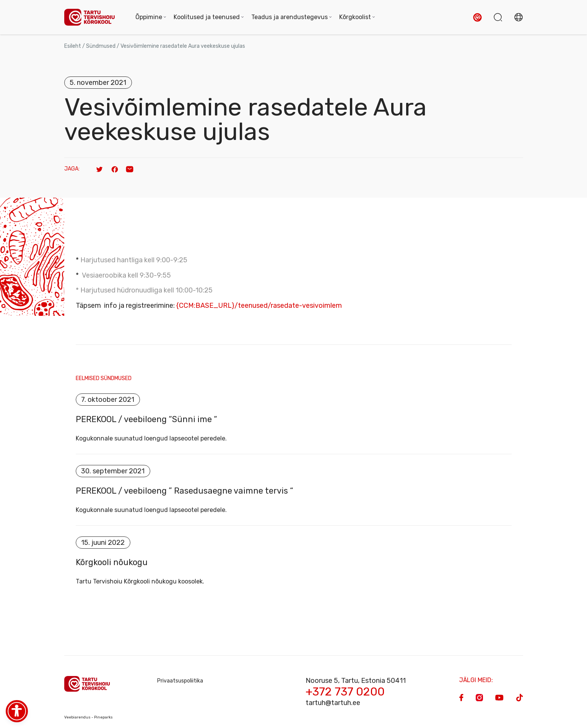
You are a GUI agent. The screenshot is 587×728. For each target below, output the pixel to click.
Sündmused (101, 46)
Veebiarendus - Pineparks (89, 717)
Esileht (73, 46)
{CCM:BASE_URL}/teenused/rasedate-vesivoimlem (259, 305)
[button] (477, 17)
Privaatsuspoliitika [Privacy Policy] (180, 681)
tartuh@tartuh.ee (333, 703)
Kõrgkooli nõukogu (112, 562)
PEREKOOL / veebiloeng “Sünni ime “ (146, 419)
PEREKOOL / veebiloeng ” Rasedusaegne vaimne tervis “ (185, 491)
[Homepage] (92, 17)
